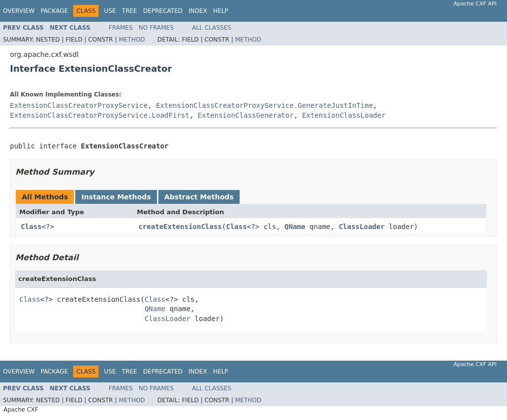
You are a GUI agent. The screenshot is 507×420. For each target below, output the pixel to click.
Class (31, 227)
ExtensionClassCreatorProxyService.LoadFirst (100, 115)
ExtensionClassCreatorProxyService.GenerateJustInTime (264, 105)
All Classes (212, 28)
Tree (129, 11)
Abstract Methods (199, 197)
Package (54, 11)
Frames (121, 28)
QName (295, 227)
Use (110, 11)
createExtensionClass (180, 227)
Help (221, 11)
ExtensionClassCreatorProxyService (79, 105)
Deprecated (163, 11)
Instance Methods (116, 197)
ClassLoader (362, 227)
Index (198, 11)
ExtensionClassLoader (344, 115)
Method (132, 40)
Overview (19, 11)
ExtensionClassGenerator (246, 115)
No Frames (156, 28)
